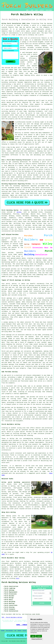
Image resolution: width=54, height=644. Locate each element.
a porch (27, 94)
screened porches (42, 47)
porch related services (23, 509)
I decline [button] (39, 636)
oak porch (7, 375)
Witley (19, 212)
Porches (29, 432)
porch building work (20, 181)
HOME (27, 10)
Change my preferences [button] (37, 639)
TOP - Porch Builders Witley (12, 617)
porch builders (26, 575)
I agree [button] (33, 636)
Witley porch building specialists (16, 482)
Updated (19, 631)
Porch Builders (10, 631)
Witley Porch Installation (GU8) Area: (16, 24)
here (18, 578)
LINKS (32, 10)
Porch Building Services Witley (19, 582)
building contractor (9, 82)
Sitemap (3, 631)
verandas (31, 47)
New (15, 631)
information (15, 197)
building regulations (21, 186)
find (7, 561)
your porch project (37, 130)
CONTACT (42, 10)
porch (44, 162)
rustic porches (7, 501)
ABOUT (37, 10)
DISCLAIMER (49, 10)
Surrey (43, 509)
